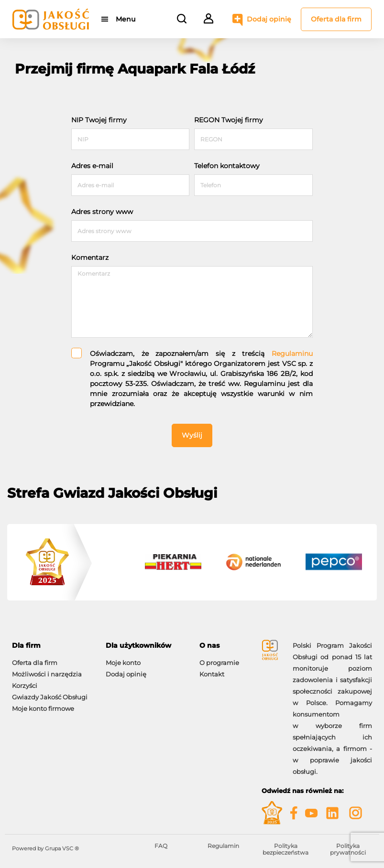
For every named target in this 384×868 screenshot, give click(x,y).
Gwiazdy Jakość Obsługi (50, 697)
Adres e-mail (92, 166)
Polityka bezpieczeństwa (285, 849)
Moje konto (123, 663)
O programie (219, 663)
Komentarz (90, 257)
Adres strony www (102, 212)
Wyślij (192, 435)
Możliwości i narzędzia (47, 674)
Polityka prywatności (348, 849)
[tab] (52, 646)
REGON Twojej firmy (229, 120)
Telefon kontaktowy (227, 166)
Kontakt (212, 674)
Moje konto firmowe (43, 708)
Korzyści (25, 686)
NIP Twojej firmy (99, 120)
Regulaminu (292, 354)
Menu (126, 19)
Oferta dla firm (336, 19)
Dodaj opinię (269, 19)
